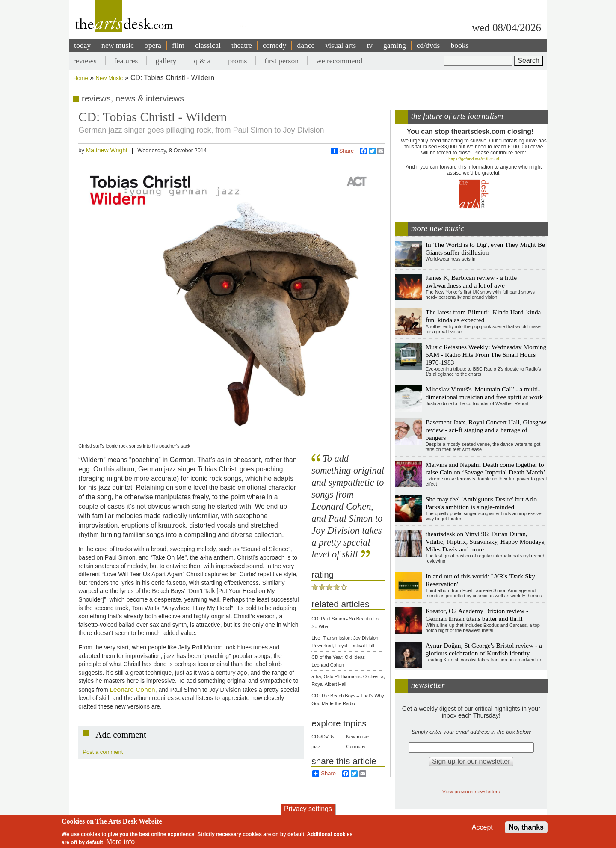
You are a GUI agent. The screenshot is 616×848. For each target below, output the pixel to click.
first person (281, 61)
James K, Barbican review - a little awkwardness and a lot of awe (471, 281)
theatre (242, 45)
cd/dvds (428, 45)
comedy (275, 45)
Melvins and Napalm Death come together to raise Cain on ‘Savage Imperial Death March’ (486, 468)
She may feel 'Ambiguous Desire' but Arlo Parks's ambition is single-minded (481, 503)
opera (153, 45)
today (82, 45)
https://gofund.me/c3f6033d (474, 159)
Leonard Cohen (133, 689)
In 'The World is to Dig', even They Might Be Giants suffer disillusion (485, 248)
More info (121, 842)
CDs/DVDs (323, 737)
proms (237, 61)
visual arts (341, 45)
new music (118, 45)
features (126, 61)
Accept (482, 827)
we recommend (339, 61)
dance (306, 45)
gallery (166, 61)
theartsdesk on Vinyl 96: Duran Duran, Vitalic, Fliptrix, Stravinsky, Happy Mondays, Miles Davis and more (486, 541)
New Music (110, 78)
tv (370, 45)
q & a (202, 61)
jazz (316, 747)
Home (81, 78)
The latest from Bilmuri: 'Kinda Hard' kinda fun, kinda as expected (483, 316)
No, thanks (526, 827)
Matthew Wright (107, 150)
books (459, 45)
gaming (395, 45)
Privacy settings (308, 809)
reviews (85, 61)
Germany (356, 747)
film (178, 45)
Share (342, 151)
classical (208, 45)
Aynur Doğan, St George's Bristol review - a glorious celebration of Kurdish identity (484, 649)
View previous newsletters (471, 791)
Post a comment (103, 752)
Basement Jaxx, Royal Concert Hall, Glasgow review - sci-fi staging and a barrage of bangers (486, 430)
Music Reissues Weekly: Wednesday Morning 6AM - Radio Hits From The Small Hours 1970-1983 (486, 354)
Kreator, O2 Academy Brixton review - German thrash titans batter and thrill (477, 615)
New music (358, 737)
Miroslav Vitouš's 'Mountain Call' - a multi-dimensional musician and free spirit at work (484, 393)
